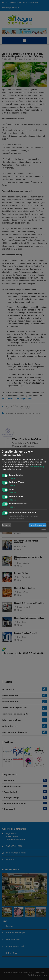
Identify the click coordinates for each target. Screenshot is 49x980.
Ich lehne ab (6, 525)
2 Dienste (13, 479)
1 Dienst (12, 486)
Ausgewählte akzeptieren (37, 525)
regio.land (44, 529)
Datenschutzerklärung (37, 467)
